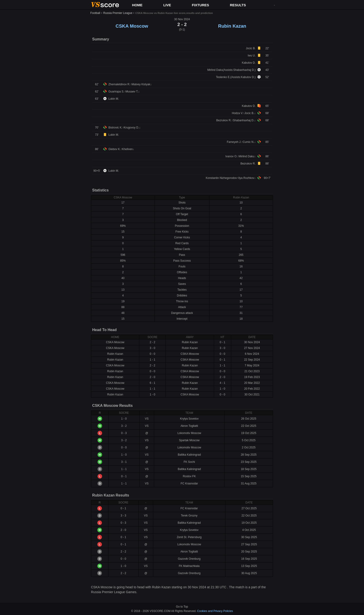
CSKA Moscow (132, 26)
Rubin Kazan (232, 26)
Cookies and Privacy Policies (215, 611)
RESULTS (238, 5)
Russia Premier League (118, 13)
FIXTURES (200, 5)
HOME (137, 5)
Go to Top (182, 607)
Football (95, 13)
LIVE (167, 5)
